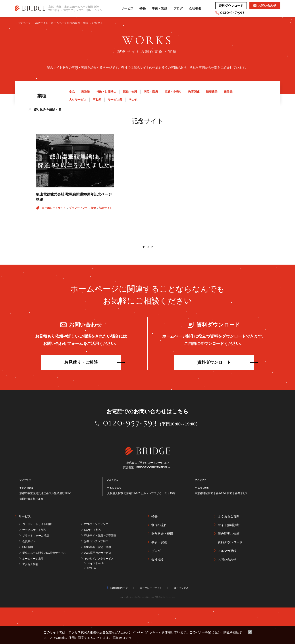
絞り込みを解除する (48, 110)
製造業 (86, 92)
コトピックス (181, 588)
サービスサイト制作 (34, 530)
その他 (133, 100)
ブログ (178, 8)
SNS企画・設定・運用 (98, 547)
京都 (94, 208)
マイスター (94, 563)
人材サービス (78, 100)
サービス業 (115, 100)
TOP (149, 247)
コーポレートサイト (54, 208)
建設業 (228, 92)
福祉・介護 (130, 92)
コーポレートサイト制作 (37, 524)
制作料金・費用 (162, 534)
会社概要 (195, 8)
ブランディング (78, 208)
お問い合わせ (227, 559)
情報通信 (212, 92)
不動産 (97, 100)
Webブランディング (96, 524)
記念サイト (106, 208)
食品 (72, 92)
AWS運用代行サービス (98, 553)
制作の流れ (159, 525)
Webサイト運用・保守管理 (100, 536)
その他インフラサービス (99, 559)
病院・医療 (151, 92)
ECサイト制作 (93, 530)
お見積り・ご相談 (81, 362)
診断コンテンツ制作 (96, 541)
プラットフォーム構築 (36, 536)
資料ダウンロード (214, 362)
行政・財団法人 (106, 92)
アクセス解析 (30, 564)
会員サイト (29, 541)
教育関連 (194, 92)
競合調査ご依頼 (229, 534)
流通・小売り (173, 92)
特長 (143, 8)
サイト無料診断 (229, 525)
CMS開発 (28, 547)
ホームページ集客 (33, 559)
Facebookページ (119, 588)
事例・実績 (160, 8)
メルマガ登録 (227, 551)
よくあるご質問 (229, 516)
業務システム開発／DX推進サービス (44, 553)
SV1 (90, 568)
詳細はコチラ (122, 638)
